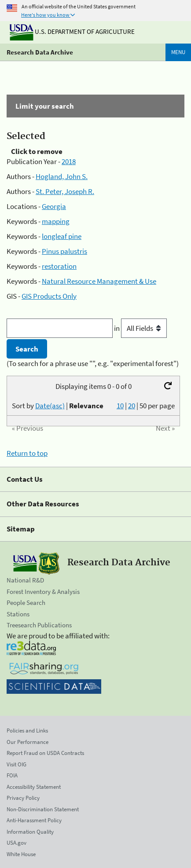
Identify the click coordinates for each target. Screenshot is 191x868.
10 (120, 406)
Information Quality (30, 832)
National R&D (25, 580)
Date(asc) (50, 406)
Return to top (27, 453)
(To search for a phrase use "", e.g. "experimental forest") (93, 363)
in (140, 328)
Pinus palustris (64, 251)
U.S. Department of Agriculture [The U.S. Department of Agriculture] (72, 31)
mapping (56, 221)
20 (132, 406)
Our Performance (28, 742)
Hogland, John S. (62, 176)
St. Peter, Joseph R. (65, 191)
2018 (69, 161)
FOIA (12, 775)
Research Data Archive (40, 52)
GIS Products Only (49, 296)
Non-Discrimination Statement (43, 809)
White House (21, 854)
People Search (26, 602)
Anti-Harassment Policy (34, 820)
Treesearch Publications (39, 625)
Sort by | (58, 406)
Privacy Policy (23, 798)
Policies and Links (27, 731)
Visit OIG (17, 764)
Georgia (54, 206)
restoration (59, 266)
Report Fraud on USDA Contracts (45, 753)
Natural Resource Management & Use (99, 281)
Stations (18, 614)
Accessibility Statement (34, 787)
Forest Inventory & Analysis (43, 591)
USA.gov (17, 843)
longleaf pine (62, 236)
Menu (178, 52)
